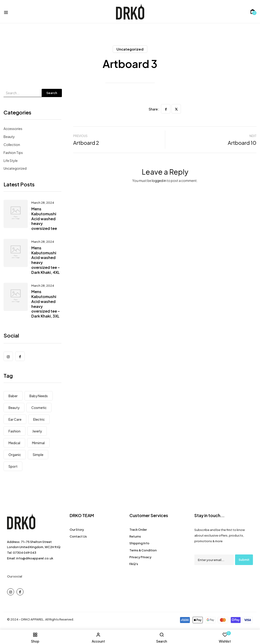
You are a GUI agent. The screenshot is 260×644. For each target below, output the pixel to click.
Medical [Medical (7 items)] (14, 443)
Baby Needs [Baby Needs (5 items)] (39, 396)
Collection (12, 145)
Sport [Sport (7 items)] (13, 466)
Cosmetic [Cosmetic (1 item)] (39, 408)
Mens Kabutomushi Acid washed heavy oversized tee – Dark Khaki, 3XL (46, 304)
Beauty (9, 137)
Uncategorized (130, 49)
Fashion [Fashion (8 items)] (14, 431)
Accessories (13, 129)
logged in (159, 181)
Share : (154, 109)
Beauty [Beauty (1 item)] (14, 408)
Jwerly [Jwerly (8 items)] (37, 431)
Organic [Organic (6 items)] (15, 455)
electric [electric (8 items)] (39, 419)
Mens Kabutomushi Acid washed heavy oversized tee (44, 219)
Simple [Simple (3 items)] (38, 455)
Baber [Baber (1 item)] (13, 396)
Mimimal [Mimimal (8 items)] (38, 443)
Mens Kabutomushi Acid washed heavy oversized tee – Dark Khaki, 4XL (46, 260)
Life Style (11, 161)
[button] (253, 12)
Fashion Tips (13, 153)
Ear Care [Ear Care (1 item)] (15, 419)
